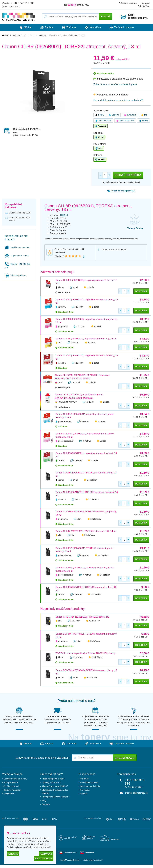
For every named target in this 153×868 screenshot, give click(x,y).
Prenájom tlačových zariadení (55, 797)
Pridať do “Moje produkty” (121, 191)
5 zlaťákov (95, 641)
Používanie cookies (89, 782)
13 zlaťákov (96, 594)
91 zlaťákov (97, 657)
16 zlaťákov (96, 519)
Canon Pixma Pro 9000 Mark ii (20, 219)
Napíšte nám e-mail (17, 256)
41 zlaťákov (94, 621)
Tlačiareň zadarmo (123, 28)
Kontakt (84, 794)
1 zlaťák (90, 287)
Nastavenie (46, 854)
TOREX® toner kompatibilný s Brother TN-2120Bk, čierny (85, 653)
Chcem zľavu (125, 758)
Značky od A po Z (12, 786)
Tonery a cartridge (19, 35)
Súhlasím (13, 854)
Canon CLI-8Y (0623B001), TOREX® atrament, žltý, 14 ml (86, 531)
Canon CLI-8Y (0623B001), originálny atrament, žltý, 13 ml (86, 339)
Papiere (46, 28)
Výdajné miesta (11, 782)
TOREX (64, 215)
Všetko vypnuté (43, 859)
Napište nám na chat (17, 247)
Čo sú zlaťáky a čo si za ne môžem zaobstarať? (118, 100)
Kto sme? (85, 779)
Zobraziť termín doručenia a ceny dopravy (115, 84)
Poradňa (46, 804)
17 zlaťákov (92, 480)
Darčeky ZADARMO (51, 782)
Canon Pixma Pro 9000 (20, 213)
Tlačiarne (69, 28)
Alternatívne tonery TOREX (55, 786)
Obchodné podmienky (90, 786)
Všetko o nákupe (128, 3)
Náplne (24, 28)
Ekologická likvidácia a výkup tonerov (55, 791)
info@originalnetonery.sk (136, 793)
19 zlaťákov (103, 555)
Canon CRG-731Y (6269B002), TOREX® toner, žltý (82, 617)
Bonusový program (12, 790)
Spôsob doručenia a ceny (15, 779)
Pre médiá (85, 790)
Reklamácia (9, 794)
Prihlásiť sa (144, 6)
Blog (44, 800)
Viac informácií (43, 847)
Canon (32, 35)
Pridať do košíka (128, 175)
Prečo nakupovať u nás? (53, 779)
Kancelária (94, 28)
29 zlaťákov (92, 678)
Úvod (6, 35)
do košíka (141, 291)
